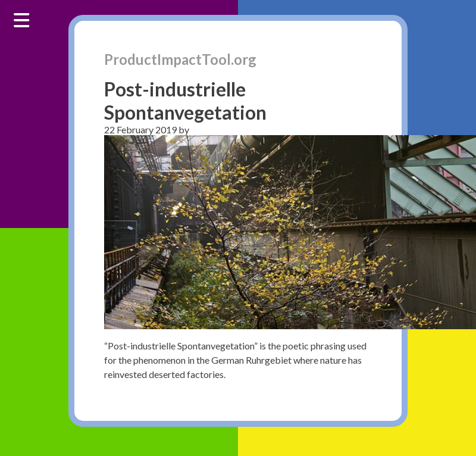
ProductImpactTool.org (180, 59)
